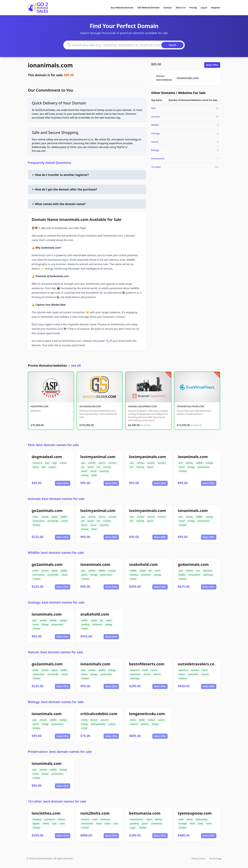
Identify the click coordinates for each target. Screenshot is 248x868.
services (151, 463)
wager (133, 828)
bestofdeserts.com (147, 664)
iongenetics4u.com (147, 714)
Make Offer (212, 65)
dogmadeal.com (47, 457)
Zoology (155, 133)
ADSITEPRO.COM (39, 406)
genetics (145, 724)
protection (146, 575)
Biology (155, 150)
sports (149, 819)
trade (95, 819)
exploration (135, 674)
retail (62, 824)
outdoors (183, 678)
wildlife (199, 463)
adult (181, 819)
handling (134, 575)
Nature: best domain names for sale (55, 652)
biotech (94, 720)
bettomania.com (145, 813)
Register (216, 8)
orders (107, 824)
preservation (204, 467)
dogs (55, 463)
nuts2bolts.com (95, 813)
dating (190, 819)
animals (92, 463)
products (85, 819)
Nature (155, 142)
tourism (147, 674)
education (208, 571)
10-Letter (156, 167)
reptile (143, 571)
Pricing (193, 8)
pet (83, 467)
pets (47, 463)
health (142, 720)
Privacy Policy (198, 859)
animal (63, 463)
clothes (46, 824)
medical (151, 720)
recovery (112, 463)
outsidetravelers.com (198, 664)
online (35, 517)
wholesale (105, 819)
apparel (36, 824)
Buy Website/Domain (122, 8)
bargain (52, 467)
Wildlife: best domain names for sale (56, 553)
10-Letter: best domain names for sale (57, 801)
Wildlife (155, 125)
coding (84, 720)
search (84, 471)
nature (182, 467)
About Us (181, 8)
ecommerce (50, 819)
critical (84, 728)
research (105, 720)
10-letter (183, 471)
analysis (112, 724)
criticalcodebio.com (99, 714)
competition (157, 824)
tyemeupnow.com (195, 813)
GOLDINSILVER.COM (90, 406)
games (145, 824)
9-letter (133, 579)
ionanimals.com (50, 65)
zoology (209, 463)
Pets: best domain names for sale (53, 445)
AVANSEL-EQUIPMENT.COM (142, 406)
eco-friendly (53, 521)
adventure (135, 670)
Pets (153, 108)
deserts (157, 674)
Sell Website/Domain (148, 8)
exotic (158, 571)
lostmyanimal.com (98, 457)
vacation (195, 670)
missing (85, 475)
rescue (93, 471)
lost (98, 467)
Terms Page (215, 859)
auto (116, 824)
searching (104, 471)
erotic (209, 824)
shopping (37, 819)
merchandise (87, 824)
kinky (201, 824)
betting (159, 819)
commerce (37, 463)
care (198, 571)
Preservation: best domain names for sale (60, 752)
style (54, 824)
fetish (192, 824)
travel (145, 670)
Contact (168, 8)
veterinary (208, 575)
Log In (204, 8)
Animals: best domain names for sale (56, 499)
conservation (38, 521)
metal (99, 824)
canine (36, 467)
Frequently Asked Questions (50, 163)
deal (44, 467)
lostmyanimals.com (147, 457)
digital (55, 517)
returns (102, 463)
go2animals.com (47, 510)
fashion (61, 819)
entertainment (137, 819)
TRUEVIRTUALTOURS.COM (191, 406)
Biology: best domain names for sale (56, 702)
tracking (107, 467)
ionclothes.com (46, 813)
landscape (135, 678)
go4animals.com (193, 564)
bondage (183, 824)
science (161, 720)
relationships (201, 819)
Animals (155, 117)
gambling (134, 824)
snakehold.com (143, 564)
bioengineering (98, 724)
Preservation (158, 159)
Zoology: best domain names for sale (56, 602)
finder (94, 475)
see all (76, 365)
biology (191, 467)
